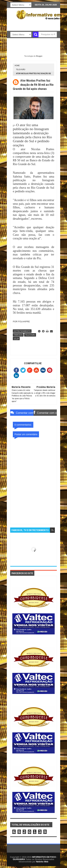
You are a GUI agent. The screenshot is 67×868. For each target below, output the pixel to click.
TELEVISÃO (21, 70)
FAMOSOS (18, 335)
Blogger (39, 56)
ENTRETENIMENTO (22, 331)
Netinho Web (42, 862)
